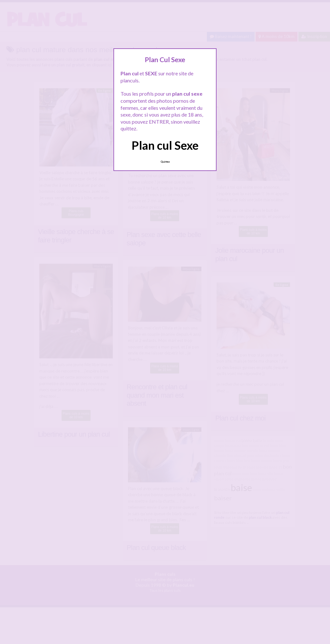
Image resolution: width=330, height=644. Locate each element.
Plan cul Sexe (165, 145)
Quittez (165, 162)
